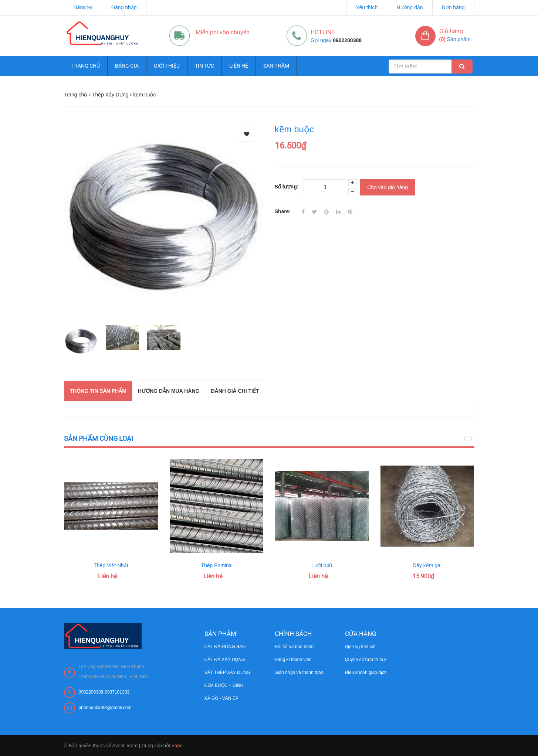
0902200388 (347, 40)
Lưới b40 (322, 565)
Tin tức (204, 66)
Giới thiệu (167, 66)
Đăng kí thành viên (293, 660)
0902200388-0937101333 (104, 692)
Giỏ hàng (451, 31)
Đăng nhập (124, 7)
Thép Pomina (216, 565)
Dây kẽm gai (427, 565)
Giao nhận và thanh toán (299, 672)
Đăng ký (83, 7)
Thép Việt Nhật (111, 565)
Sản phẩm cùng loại (99, 438)
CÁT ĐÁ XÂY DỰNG (225, 660)
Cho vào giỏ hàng (388, 187)
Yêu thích (367, 7)
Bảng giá (127, 66)
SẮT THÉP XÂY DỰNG (227, 672)
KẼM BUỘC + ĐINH (224, 685)
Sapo (177, 745)
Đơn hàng (453, 7)
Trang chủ (86, 66)
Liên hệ (239, 66)
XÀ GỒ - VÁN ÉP (221, 698)
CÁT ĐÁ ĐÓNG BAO (225, 647)
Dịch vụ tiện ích (360, 647)
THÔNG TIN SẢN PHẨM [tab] (98, 391)
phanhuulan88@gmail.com (105, 708)
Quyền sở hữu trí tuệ (366, 660)
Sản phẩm (276, 66)
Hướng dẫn (410, 7)
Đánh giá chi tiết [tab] (235, 391)
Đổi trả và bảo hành (294, 647)
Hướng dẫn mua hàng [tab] (169, 391)
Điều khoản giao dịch (366, 672)
